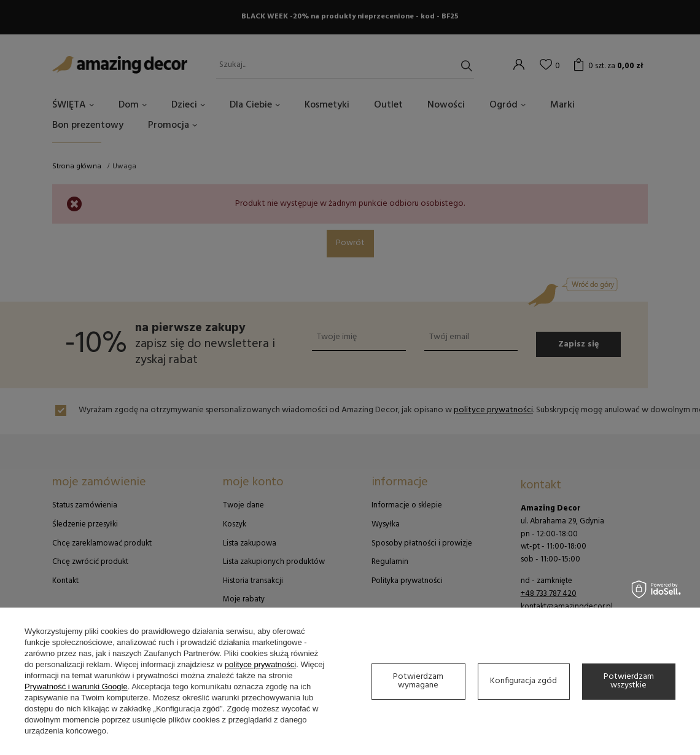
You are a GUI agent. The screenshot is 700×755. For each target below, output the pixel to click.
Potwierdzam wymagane (418, 681)
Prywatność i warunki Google (76, 687)
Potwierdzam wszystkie (629, 681)
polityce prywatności (260, 664)
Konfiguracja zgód (523, 681)
